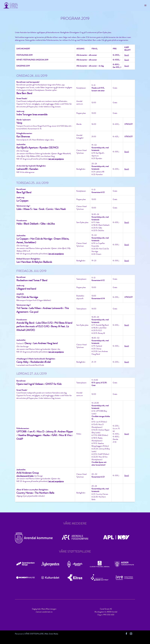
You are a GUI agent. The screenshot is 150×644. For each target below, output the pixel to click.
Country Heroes (25, 493)
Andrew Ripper (65, 432)
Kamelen (34, 169)
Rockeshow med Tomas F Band (32, 280)
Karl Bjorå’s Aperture (27, 148)
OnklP (20, 439)
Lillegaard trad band (26, 289)
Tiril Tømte (22, 308)
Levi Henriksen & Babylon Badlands (34, 262)
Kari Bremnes (23, 136)
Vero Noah (60, 209)
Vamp (19, 123)
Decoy (28, 343)
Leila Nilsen (35, 308)
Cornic (50, 209)
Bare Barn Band (24, 93)
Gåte (43, 224)
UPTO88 (21, 432)
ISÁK (54, 435)
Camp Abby (22, 362)
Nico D (40, 432)
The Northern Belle (44, 493)
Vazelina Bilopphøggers (30, 435)
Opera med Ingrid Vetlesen (30, 384)
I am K (31, 432)
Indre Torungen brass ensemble (32, 114)
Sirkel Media (54, 634)
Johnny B (51, 432)
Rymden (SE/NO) (49, 148)
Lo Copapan (22, 201)
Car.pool (34, 312)
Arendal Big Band (25, 323)
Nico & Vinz (65, 435)
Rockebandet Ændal (40, 362)
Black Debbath (31, 224)
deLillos (51, 224)
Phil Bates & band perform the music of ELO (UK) (44, 325)
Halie (19, 224)
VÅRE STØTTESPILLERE (34, 634)
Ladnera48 (22, 169)
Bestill (127, 55)
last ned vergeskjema (56, 159)
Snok (42, 209)
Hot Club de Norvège (41, 239)
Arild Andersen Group (28, 473)
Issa (35, 209)
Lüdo (19, 209)
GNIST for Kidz (53, 384)
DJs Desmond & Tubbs (25, 476)
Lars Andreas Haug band (45, 343)
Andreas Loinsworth (53, 308)
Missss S (27, 209)
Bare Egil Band (24, 192)
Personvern (19, 634)
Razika (46, 435)
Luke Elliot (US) (44, 323)
